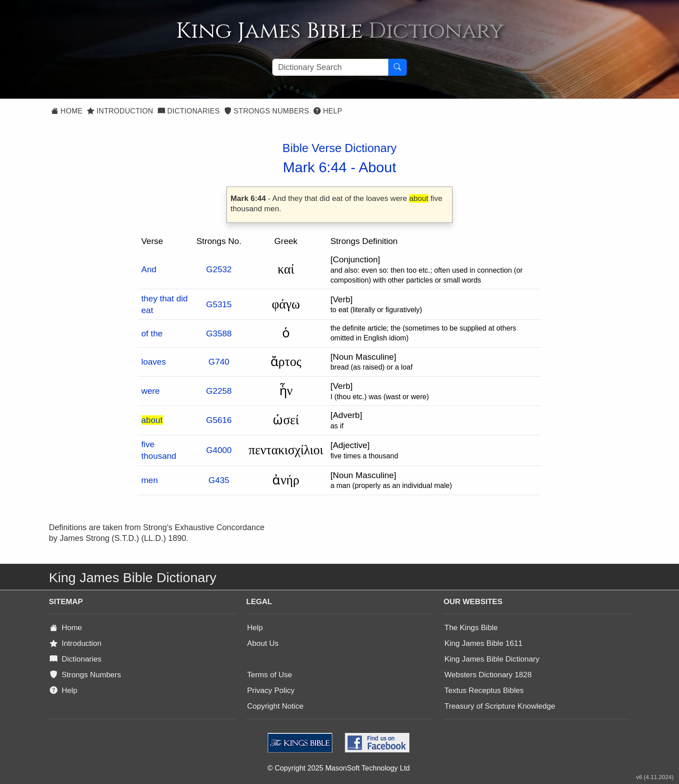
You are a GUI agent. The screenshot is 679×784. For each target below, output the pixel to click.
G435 (219, 480)
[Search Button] (397, 67)
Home (67, 111)
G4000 (219, 450)
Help (328, 111)
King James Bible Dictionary (492, 659)
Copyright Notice (275, 706)
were (150, 391)
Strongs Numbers (267, 111)
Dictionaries (189, 111)
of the (152, 333)
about (152, 420)
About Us (263, 643)
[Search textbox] (330, 67)
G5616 (219, 420)
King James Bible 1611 (483, 643)
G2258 (219, 391)
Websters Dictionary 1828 (488, 675)
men (150, 480)
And (149, 269)
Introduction (120, 111)
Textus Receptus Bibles (484, 690)
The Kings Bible (471, 628)
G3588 (219, 333)
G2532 (219, 269)
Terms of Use (270, 675)
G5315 (219, 304)
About (378, 167)
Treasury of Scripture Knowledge (500, 706)
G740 (219, 362)
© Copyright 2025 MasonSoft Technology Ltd (338, 768)
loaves (154, 362)
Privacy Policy (271, 690)
